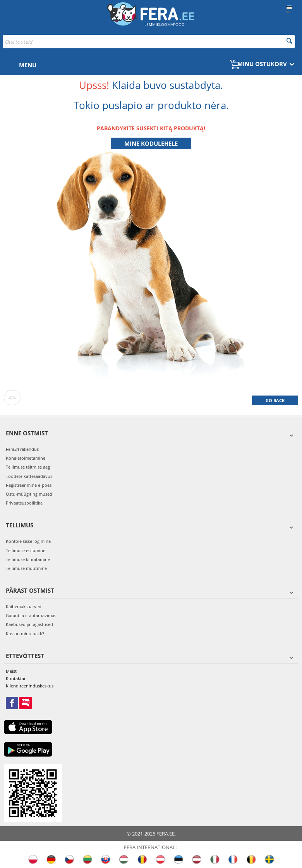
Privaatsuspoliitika (24, 503)
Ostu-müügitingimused (29, 494)
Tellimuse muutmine (26, 568)
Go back (275, 400)
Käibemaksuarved (24, 606)
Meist (11, 671)
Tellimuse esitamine (26, 550)
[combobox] (149, 42)
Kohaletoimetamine (26, 458)
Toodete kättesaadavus (29, 476)
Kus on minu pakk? (25, 634)
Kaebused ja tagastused (29, 624)
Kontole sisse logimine (28, 541)
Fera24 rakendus (22, 449)
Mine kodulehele (151, 143)
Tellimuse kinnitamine (28, 559)
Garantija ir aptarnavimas (31, 615)
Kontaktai (15, 678)
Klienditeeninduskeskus (30, 686)
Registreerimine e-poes (29, 485)
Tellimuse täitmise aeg (28, 467)
